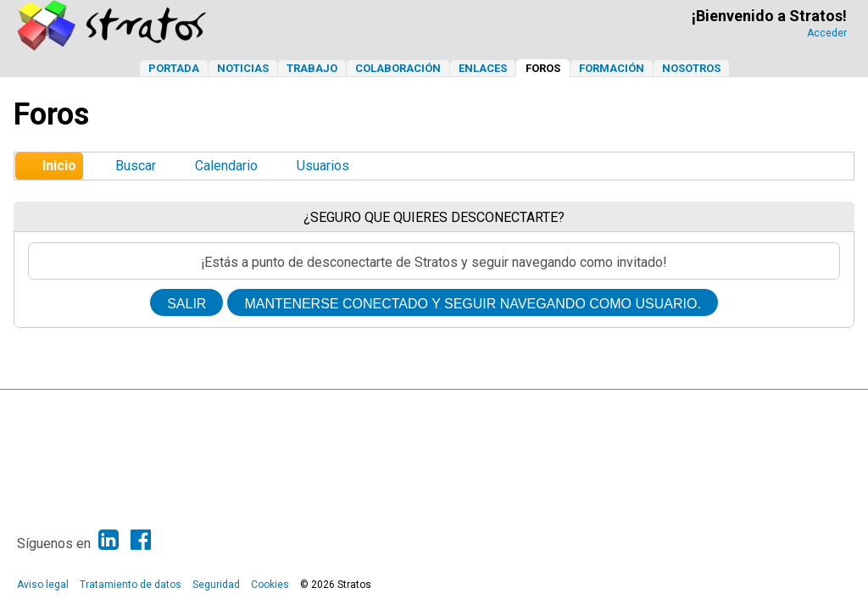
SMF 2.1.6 (322, 407)
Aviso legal (43, 585)
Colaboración (398, 68)
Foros (543, 68)
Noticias (243, 68)
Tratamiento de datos (131, 585)
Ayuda (757, 407)
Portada (174, 68)
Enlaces (483, 68)
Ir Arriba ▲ (801, 407)
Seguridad (216, 585)
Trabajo (312, 68)
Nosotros (691, 68)
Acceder (827, 33)
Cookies (270, 585)
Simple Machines (449, 407)
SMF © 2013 (380, 407)
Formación (612, 68)
